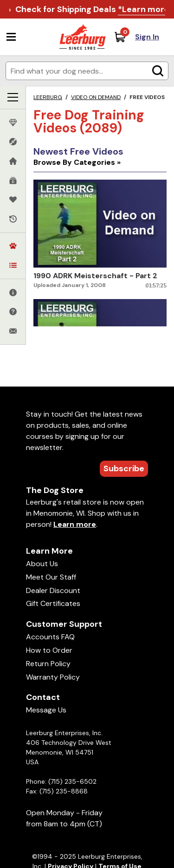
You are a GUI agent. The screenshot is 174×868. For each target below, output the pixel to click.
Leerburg (48, 97)
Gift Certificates (53, 603)
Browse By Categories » (77, 162)
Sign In (147, 37)
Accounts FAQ (50, 637)
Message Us (46, 710)
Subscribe (124, 468)
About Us (42, 564)
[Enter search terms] (87, 71)
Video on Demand (96, 97)
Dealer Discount (53, 590)
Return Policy (48, 664)
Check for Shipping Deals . (93, 9)
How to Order (49, 650)
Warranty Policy (53, 677)
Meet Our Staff (51, 577)
